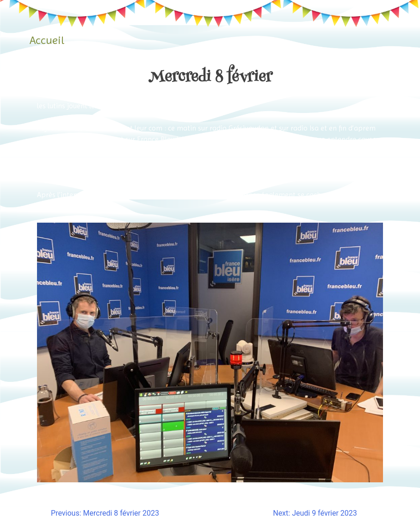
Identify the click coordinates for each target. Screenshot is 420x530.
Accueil (47, 40)
